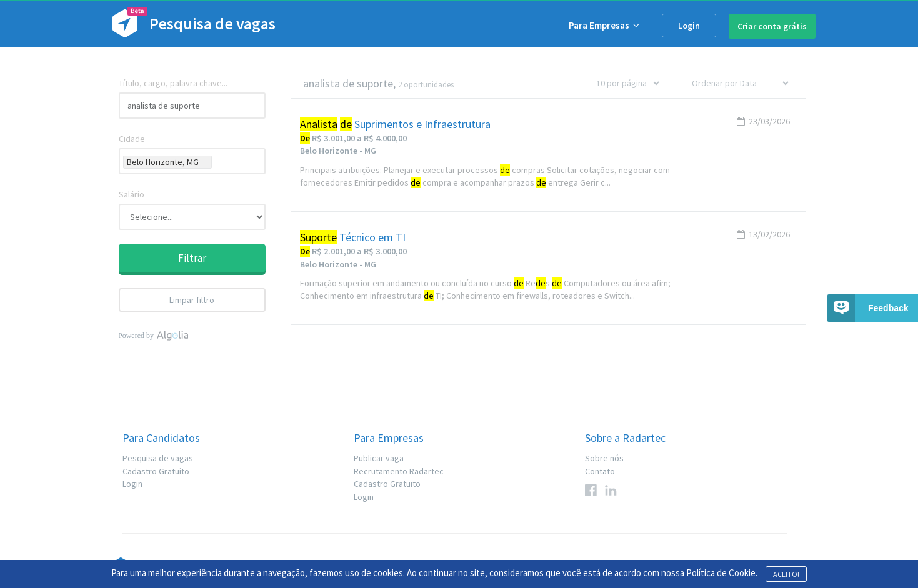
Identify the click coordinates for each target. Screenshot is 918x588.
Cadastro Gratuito (156, 471)
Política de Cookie (721, 573)
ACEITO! (786, 574)
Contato (600, 471)
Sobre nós (604, 458)
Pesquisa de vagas (158, 458)
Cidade (132, 139)
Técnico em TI (353, 237)
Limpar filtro (192, 300)
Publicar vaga (379, 458)
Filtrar (192, 258)
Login (689, 26)
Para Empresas (604, 25)
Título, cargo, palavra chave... (173, 83)
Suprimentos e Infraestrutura (395, 124)
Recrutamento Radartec (399, 471)
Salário (132, 194)
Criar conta (772, 26)
